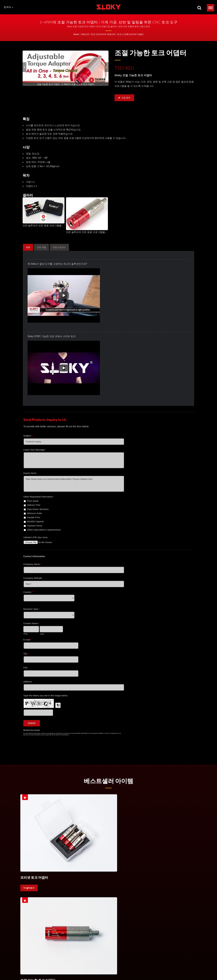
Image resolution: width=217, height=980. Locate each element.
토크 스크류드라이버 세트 (60, 896)
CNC (146, 896)
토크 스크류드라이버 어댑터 (131, 34)
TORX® (145, 967)
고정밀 (26, 903)
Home (76, 34)
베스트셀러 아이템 (109, 781)
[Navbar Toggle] (211, 8)
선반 (156, 896)
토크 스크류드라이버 (33, 896)
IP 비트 (171, 967)
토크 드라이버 (56, 967)
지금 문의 (124, 98)
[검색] (199, 8)
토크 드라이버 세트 (71, 967)
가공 (185, 896)
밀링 (166, 896)
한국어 (8, 7)
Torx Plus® (163, 967)
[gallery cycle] (66, 84)
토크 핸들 (82, 896)
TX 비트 (153, 967)
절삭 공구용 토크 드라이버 (102, 967)
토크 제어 (134, 896)
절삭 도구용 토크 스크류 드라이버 (108, 896)
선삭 (175, 896)
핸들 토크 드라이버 (132, 967)
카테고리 (85, 34)
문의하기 (31, 970)
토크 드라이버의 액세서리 (103, 34)
